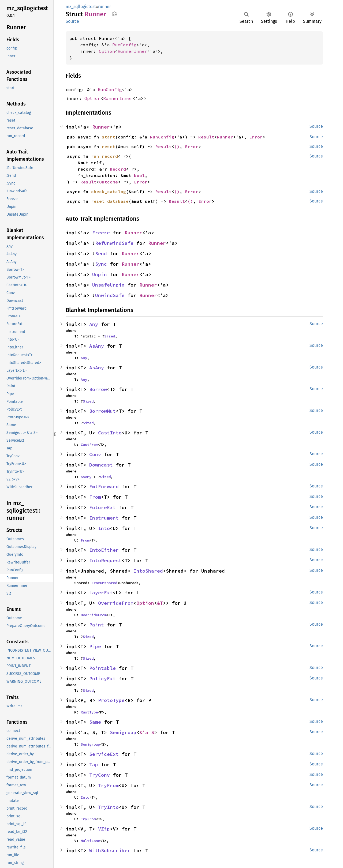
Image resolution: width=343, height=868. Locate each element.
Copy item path (115, 14)
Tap (94, 764)
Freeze (101, 233)
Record (118, 169)
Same (95, 722)
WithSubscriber (110, 850)
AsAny (97, 346)
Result (206, 137)
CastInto (110, 433)
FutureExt (102, 507)
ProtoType (111, 700)
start (109, 137)
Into (104, 528)
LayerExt (101, 593)
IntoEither (104, 550)
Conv (95, 454)
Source (72, 21)
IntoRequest (105, 560)
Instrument (104, 518)
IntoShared (148, 571)
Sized (110, 336)
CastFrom (89, 445)
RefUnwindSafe (114, 243)
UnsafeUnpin (108, 285)
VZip (104, 829)
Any (94, 324)
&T (160, 603)
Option (107, 51)
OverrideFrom (116, 603)
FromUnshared (104, 583)
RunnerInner (132, 51)
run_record (105, 156)
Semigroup (123, 732)
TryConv (100, 775)
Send (101, 253)
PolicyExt (102, 679)
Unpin (100, 274)
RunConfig (124, 45)
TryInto (108, 807)
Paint (97, 625)
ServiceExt (104, 754)
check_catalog (109, 191)
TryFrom (108, 785)
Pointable (102, 668)
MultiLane (90, 841)
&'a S (147, 732)
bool (139, 175)
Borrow (98, 389)
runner (105, 7)
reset (109, 146)
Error (256, 137)
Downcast (101, 465)
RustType (89, 712)
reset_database (110, 201)
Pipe (95, 646)
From (95, 497)
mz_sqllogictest (81, 7)
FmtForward (104, 486)
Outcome (109, 182)
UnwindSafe (110, 295)
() (177, 146)
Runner (101, 127)
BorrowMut (102, 411)
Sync (101, 264)
